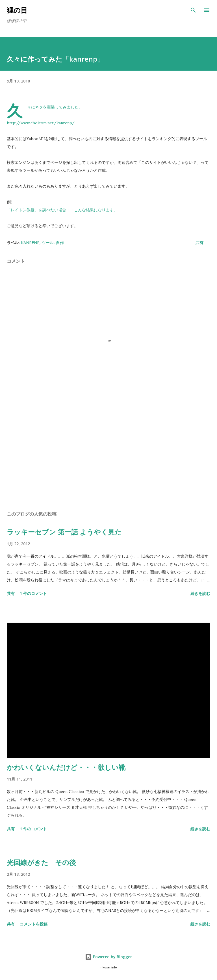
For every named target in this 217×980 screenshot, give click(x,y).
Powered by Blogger (108, 957)
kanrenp (30, 243)
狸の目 (17, 10)
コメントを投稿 (34, 924)
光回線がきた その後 (41, 862)
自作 (60, 243)
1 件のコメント (33, 593)
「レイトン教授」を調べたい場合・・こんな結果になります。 (62, 210)
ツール (48, 243)
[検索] (193, 10)
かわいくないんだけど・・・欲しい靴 (66, 767)
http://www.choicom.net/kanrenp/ (41, 123)
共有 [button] (199, 243)
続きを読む (200, 593)
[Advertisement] (108, 453)
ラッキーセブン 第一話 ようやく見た (64, 532)
